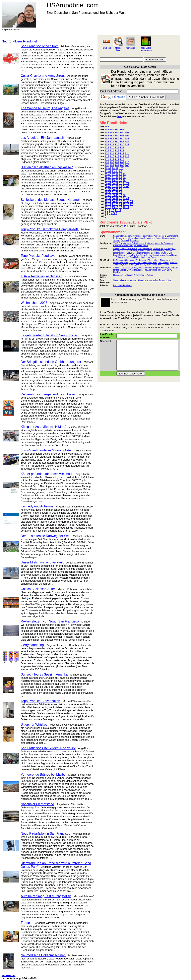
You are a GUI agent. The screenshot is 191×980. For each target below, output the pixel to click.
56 (113, 189)
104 (122, 165)
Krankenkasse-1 (123, 238)
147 (127, 138)
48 (124, 195)
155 (117, 132)
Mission (123, 280)
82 (117, 177)
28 (106, 201)
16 (117, 207)
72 (128, 183)
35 (131, 201)
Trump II (27, 923)
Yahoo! (150, 275)
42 (128, 198)
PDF (127, 226)
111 (107, 159)
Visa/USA (118, 243)
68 (113, 183)
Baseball (125, 240)
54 (106, 189)
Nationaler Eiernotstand (37, 804)
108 (117, 162)
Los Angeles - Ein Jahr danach (42, 138)
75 (113, 180)
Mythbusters (137, 270)
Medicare (151, 238)
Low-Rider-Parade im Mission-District (47, 450)
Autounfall (118, 265)
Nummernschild (167, 260)
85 (106, 174)
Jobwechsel (152, 265)
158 (107, 130)
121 (112, 153)
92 (110, 171)
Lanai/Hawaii (159, 255)
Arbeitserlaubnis (141, 246)
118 (122, 156)
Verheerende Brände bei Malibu (43, 775)
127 (117, 150)
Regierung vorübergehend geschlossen (49, 394)
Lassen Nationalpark (140, 253)
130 (112, 147)
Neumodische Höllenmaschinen (43, 955)
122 (117, 153)
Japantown (132, 280)
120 (107, 153)
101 (107, 165)
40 (120, 198)
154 (112, 132)
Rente (159, 238)
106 (107, 162)
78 (124, 180)
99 (117, 168)
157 (127, 132)
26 (128, 204)
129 (107, 147)
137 (127, 144)
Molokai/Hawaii (158, 251)
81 (113, 177)
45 (113, 195)
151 (122, 135)
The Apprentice (150, 270)
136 (122, 144)
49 (106, 192)
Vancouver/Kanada (129, 249)
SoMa (116, 280)
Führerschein (153, 260)
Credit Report (129, 265)
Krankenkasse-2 (138, 238)
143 (107, 138)
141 (122, 141)
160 (117, 130)
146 (122, 138)
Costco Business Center (38, 589)
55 (110, 189)
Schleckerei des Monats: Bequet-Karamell (50, 200)
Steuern (166, 238)
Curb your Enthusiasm (142, 268)
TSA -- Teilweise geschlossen (41, 276)
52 (117, 192)
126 (112, 150)
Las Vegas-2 (119, 251)
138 (107, 141)
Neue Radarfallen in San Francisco (45, 834)
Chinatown (143, 280)
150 (117, 135)
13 (106, 207)
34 (128, 201)
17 (120, 207)
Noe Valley (153, 280)
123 (122, 153)
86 (110, 174)
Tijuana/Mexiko (145, 249)
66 (106, 183)
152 (127, 135)
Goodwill (173, 262)
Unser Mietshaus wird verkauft (42, 562)
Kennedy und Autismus (37, 506)
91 (106, 171)
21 (110, 204)
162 (107, 127)
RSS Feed (106, 48)
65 (128, 186)
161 (122, 130)
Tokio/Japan (158, 249)
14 (110, 207)
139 (112, 141)
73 (106, 180)
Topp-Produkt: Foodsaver (39, 256)
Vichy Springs (146, 255)
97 (110, 168)
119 (127, 156)
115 (107, 156)
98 (113, 168)
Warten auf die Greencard (134, 243)
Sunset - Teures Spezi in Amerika (44, 674)
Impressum (130, 48)
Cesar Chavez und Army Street (43, 76)
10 (112, 210)
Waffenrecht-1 (160, 236)
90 (124, 174)
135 (117, 144)
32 (120, 201)
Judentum (134, 240)
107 (112, 162)
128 (122, 150)
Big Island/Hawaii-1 (159, 253)
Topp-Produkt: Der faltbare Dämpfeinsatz (50, 229)
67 (110, 183)
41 (124, 198)
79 (106, 177)
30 (113, 201)
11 (116, 210)
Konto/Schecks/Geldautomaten (143, 262)
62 (117, 186)
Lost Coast (151, 257)
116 (112, 156)
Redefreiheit (147, 236)
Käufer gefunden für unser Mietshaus (47, 474)
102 (112, 165)
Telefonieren (141, 260)
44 (110, 195)
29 (110, 201)
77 (120, 180)
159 (112, 130)
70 (120, 183)
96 (106, 168)
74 (110, 180)
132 (122, 147)
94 (117, 171)
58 (120, 189)
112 (112, 159)
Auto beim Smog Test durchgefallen (46, 896)
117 (117, 156)
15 (113, 207)
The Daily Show (165, 270)
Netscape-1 (118, 275)
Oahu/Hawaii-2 (122, 257)
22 (113, 204)
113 (117, 159)
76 (117, 180)
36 (106, 198)
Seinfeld (117, 272)
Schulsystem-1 (120, 236)
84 (124, 177)
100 (121, 168)
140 (117, 141)
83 (120, 177)
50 (110, 192)
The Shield (126, 268)
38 (113, 198)
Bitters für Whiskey (34, 724)
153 (107, 132)
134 (112, 144)
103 (117, 165)
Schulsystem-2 (134, 236)
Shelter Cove (144, 251)
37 (110, 198)
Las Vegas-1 (170, 249)
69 (117, 183)
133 (107, 144)
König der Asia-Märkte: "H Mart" (43, 427)
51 (113, 192)
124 (127, 153)
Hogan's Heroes (160, 268)
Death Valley (133, 255)
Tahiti (128, 253)
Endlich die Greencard (123, 246)
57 (117, 189)
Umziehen (141, 265)
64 (124, 186)
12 (120, 210)
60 (110, 186)
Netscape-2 (130, 275)
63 (120, 186)
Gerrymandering (32, 645)
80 (110, 177)
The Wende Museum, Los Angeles (45, 108)
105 (127, 165)
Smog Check (164, 265)
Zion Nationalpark (138, 257)
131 (117, 147)
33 (124, 201)
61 (113, 186)
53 (120, 192)
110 (127, 162)
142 (127, 141)
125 (107, 150)
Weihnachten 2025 (34, 303)
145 (117, 138)
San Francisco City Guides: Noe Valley (48, 748)
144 (112, 138)
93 (113, 171)
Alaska (116, 249)
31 (117, 201)
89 (120, 174)
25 (124, 204)
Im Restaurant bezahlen (124, 260)
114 (122, 159)
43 (106, 195)
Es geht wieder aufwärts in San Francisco (50, 335)
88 (117, 174)
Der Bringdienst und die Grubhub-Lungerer (51, 362)
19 (128, 207)
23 (117, 204)
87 (113, 174)
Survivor (117, 268)
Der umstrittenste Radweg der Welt (46, 536)
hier (120, 116)
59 (106, 186)
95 (120, 171)
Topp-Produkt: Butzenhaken (40, 701)
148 (107, 135)
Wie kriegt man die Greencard (160, 243)
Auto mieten (163, 262)
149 (112, 135)
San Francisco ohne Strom (40, 46)
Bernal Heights (166, 280)
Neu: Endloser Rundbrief (19, 41)
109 (122, 162)
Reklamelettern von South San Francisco (50, 621)
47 (120, 195)
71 (124, 183)
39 (117, 198)
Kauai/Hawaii (131, 251)
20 (106, 204)
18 (124, 207)
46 (117, 195)
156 (122, 132)
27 (131, 204)
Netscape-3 (141, 275)
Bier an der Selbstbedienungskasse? (47, 167)
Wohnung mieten (121, 262)
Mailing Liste (118, 49)
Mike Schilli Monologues (146, 49)
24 (120, 204)
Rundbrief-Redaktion (122, 285)
